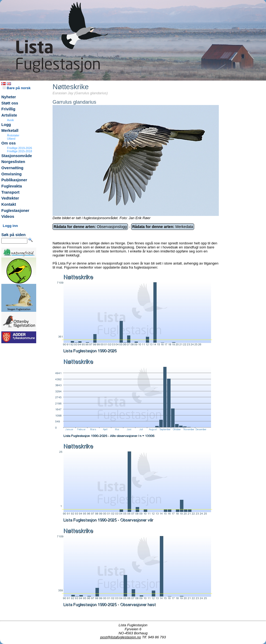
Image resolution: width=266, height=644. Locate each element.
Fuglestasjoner (15, 211)
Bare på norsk (17, 88)
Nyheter (9, 97)
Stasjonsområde (17, 156)
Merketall (10, 131)
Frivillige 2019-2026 (19, 148)
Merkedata (163, 227)
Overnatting (12, 168)
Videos (8, 216)
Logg (6, 125)
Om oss (9, 143)
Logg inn (10, 226)
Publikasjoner (14, 180)
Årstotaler (13, 135)
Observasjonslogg (90, 227)
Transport (10, 192)
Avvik (10, 120)
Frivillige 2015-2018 (19, 151)
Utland (11, 139)
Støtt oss (10, 103)
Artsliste (9, 115)
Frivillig (8, 109)
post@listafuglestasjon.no (121, 637)
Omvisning (12, 174)
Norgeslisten (13, 162)
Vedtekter (10, 198)
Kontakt (9, 204)
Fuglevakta (12, 186)
